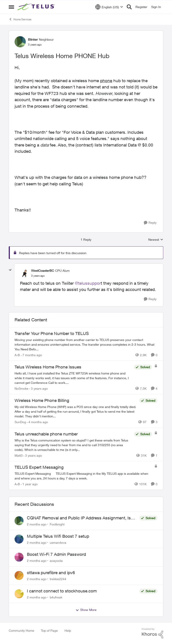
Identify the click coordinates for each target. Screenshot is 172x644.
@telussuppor (88, 283)
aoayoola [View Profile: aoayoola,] (56, 561)
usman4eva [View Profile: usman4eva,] (58, 542)
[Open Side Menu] (11, 7)
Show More (86, 610)
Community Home (21, 630)
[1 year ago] (29, 484)
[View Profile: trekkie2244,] (19, 575)
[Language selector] (109, 7)
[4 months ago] (37, 422)
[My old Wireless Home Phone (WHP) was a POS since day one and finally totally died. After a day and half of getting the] (76, 411)
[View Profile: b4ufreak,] (19, 594)
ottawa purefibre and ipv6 (51, 573)
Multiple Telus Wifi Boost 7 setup (58, 536)
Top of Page (49, 630)
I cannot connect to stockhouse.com (62, 591)
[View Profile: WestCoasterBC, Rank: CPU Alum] (24, 273)
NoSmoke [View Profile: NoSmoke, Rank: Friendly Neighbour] (21, 388)
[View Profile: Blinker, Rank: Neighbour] (20, 42)
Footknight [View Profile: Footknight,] (57, 524)
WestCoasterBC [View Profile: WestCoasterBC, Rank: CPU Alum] (43, 271)
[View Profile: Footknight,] (19, 521)
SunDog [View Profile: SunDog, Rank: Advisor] (20, 422)
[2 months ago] (37, 524)
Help (68, 630)
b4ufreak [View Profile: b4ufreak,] (56, 597)
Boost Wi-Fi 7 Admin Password (56, 554)
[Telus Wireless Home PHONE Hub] (38, 276)
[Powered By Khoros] (153, 633)
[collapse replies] (10, 270)
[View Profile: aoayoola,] (19, 557)
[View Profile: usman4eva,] (19, 539)
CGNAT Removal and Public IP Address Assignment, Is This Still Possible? (79, 518)
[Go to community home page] (37, 7)
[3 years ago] (39, 388)
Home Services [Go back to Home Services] (20, 19)
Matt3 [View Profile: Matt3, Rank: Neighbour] (19, 455)
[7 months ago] (31, 355)
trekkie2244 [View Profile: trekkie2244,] (58, 579)
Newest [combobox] (156, 240)
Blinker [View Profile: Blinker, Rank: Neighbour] (33, 39)
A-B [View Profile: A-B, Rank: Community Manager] (17, 355)
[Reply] (150, 223)
